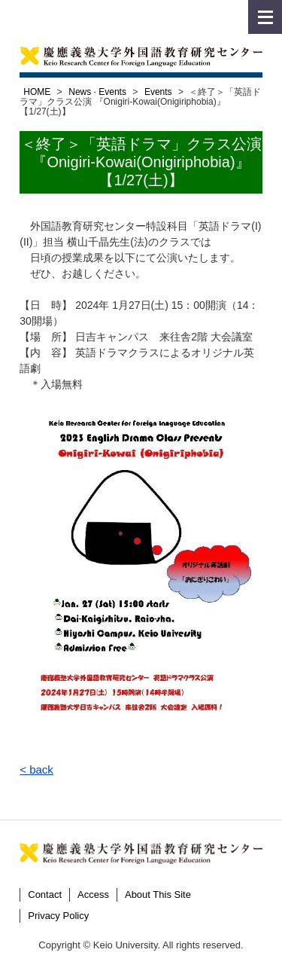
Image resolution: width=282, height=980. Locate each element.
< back (36, 769)
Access (93, 895)
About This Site (158, 895)
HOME (37, 92)
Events (158, 92)
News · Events (97, 92)
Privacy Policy (58, 916)
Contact (45, 895)
